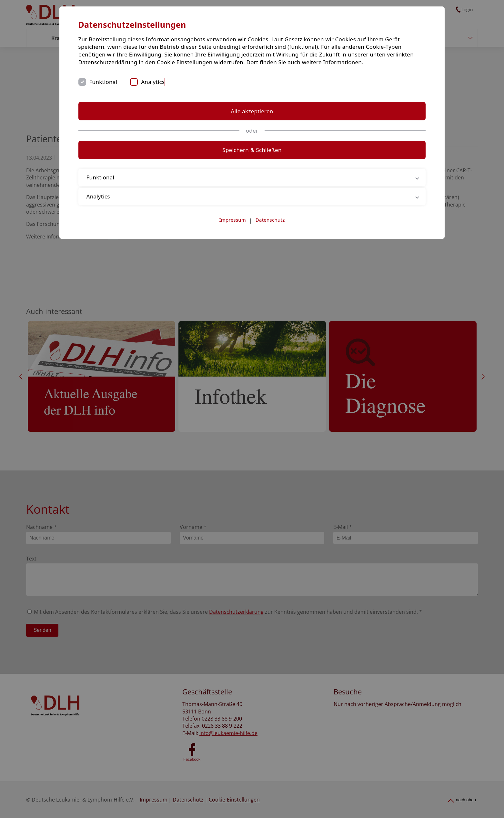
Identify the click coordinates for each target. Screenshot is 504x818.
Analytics (251, 120)
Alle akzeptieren (252, 150)
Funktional (201, 120)
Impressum (233, 258)
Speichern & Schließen (252, 188)
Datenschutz (270, 258)
